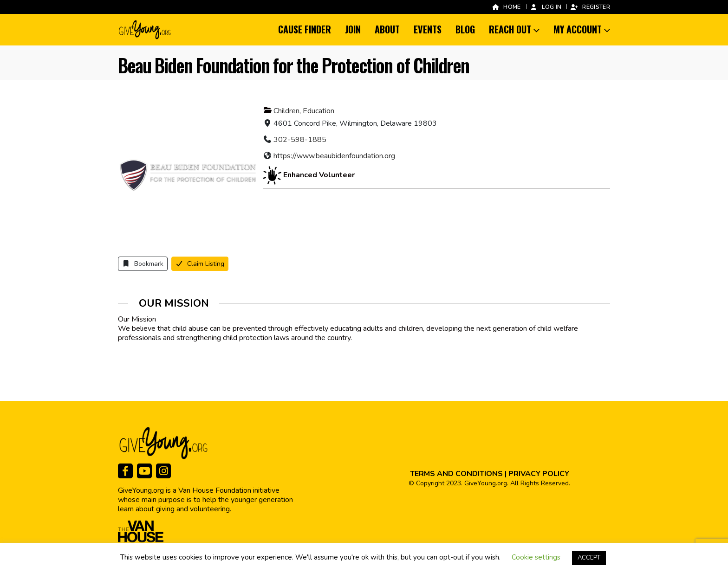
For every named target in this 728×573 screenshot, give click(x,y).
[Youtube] (144, 471)
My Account (578, 29)
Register (590, 7)
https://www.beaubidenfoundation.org (334, 156)
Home (506, 7)
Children (286, 111)
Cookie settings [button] (536, 557)
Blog (465, 29)
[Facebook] (125, 471)
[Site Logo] (145, 30)
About (387, 29)
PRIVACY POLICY (539, 474)
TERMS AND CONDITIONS (456, 474)
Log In (546, 7)
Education (318, 111)
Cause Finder (305, 29)
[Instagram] (163, 471)
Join (353, 29)
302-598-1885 (300, 140)
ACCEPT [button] (589, 558)
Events (428, 29)
